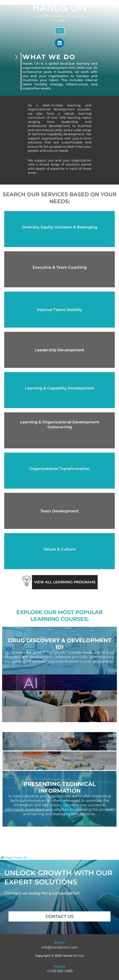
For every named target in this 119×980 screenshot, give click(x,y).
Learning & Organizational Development (60, 16)
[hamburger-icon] (60, 31)
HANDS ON (60, 9)
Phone (59, 967)
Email (59, 943)
